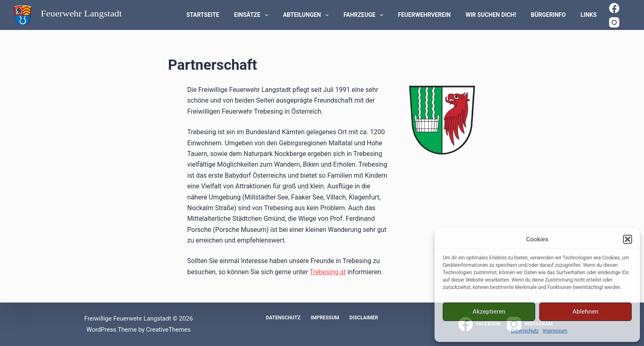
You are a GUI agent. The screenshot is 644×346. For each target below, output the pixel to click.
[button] (628, 239)
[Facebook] (614, 8)
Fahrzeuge (365, 15)
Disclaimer (364, 318)
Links (589, 15)
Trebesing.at (328, 272)
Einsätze (253, 15)
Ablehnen (585, 312)
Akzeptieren (489, 312)
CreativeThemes (169, 330)
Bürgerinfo (549, 15)
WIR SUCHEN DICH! (491, 15)
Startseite (203, 15)
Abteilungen (307, 15)
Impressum (555, 331)
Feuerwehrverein (424, 15)
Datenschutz (525, 331)
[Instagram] (614, 22)
